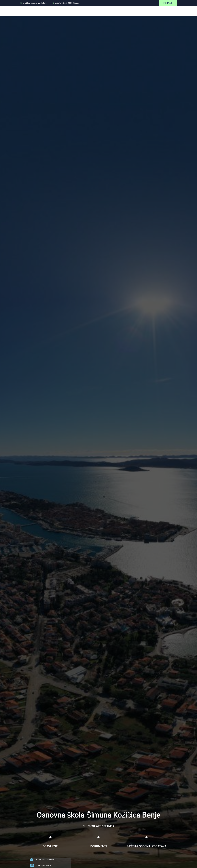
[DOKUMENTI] (98, 837)
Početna (43, 11)
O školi (55, 11)
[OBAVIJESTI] (50, 837)
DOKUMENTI (98, 846)
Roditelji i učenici (74, 11)
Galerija (130, 11)
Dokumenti (94, 11)
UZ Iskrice (157, 11)
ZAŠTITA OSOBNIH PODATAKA (146, 846)
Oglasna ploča (113, 11)
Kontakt (144, 11)
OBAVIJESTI (50, 846)
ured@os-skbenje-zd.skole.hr (35, 3)
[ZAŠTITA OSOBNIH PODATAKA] (146, 837)
